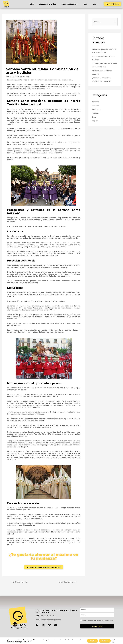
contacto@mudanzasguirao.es (48, 620)
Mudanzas (96, 110)
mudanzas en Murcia (71, 94)
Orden (94, 118)
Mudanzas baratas (70, 4)
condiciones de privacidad (30, 641)
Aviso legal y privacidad (48, 640)
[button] (113, 4)
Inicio (32, 4)
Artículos (11, 77)
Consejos (96, 106)
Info (95, 4)
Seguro (95, 122)
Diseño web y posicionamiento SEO (87, 641)
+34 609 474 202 (48, 616)
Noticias (95, 114)
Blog (85, 4)
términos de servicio (43, 641)
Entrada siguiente (67, 582)
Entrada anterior (19, 582)
